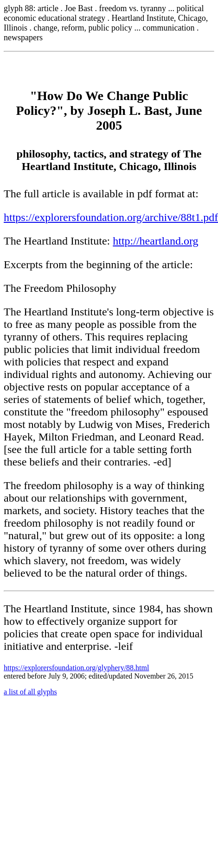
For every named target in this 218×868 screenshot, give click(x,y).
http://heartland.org (155, 241)
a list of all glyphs (30, 692)
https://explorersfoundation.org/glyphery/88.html (76, 668)
